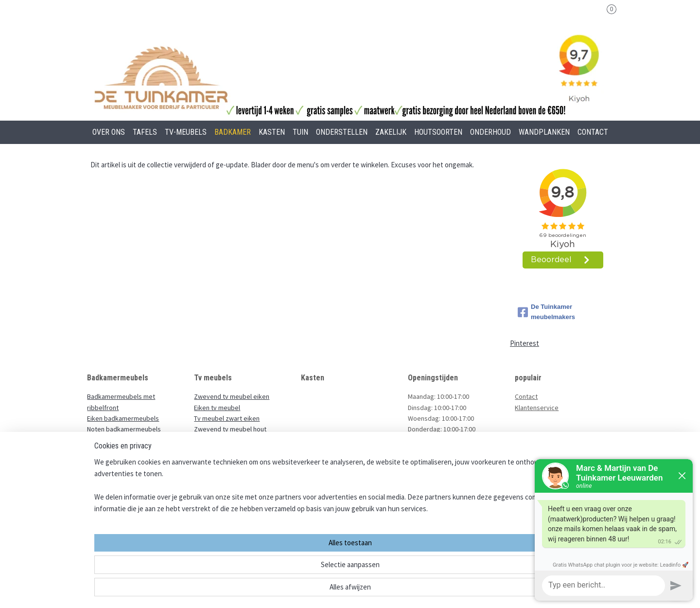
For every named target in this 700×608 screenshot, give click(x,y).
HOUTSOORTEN (438, 132)
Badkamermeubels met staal (129, 462)
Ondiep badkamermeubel (124, 473)
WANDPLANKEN (544, 132)
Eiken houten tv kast (224, 451)
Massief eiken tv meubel (230, 440)
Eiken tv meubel (217, 408)
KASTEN (272, 132)
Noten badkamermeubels (124, 429)
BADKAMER (233, 132)
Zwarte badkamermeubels (126, 451)
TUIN (300, 132)
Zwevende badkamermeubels (131, 440)
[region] (286, 567)
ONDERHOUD (490, 132)
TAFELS (145, 132)
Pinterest (525, 343)
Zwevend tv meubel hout (231, 429)
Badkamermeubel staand (123, 495)
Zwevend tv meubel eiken (232, 396)
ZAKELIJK (391, 132)
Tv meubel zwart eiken (227, 418)
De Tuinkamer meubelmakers (546, 312)
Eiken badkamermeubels (123, 418)
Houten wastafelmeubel (122, 483)
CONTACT (593, 132)
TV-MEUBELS (186, 132)
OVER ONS (109, 132)
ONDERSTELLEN (342, 132)
